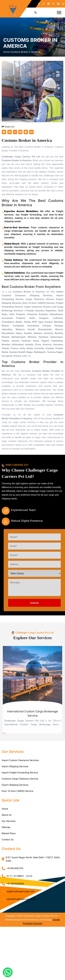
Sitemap (6, 827)
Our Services (9, 821)
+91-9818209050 (15, 884)
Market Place (9, 833)
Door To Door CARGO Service (17, 791)
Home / (7, 52)
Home (5, 809)
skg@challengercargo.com (21, 891)
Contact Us (8, 840)
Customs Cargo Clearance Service (20, 779)
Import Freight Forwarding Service (20, 773)
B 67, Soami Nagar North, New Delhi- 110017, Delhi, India (33, 859)
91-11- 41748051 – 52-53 (19, 876)
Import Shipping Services (15, 766)
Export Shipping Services (15, 785)
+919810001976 (15, 868)
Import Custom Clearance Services (20, 760)
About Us (7, 815)
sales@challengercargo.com (21, 899)
